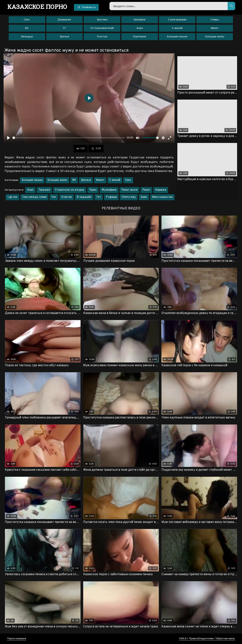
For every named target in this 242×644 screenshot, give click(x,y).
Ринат (146, 190)
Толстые (102, 37)
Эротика (102, 20)
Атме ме (67, 197)
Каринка (161, 190)
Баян (144, 197)
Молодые (27, 37)
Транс (93, 190)
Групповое (140, 37)
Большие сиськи (177, 37)
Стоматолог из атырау (70, 190)
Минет (215, 28)
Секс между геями (34, 197)
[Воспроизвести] (9, 138)
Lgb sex (12, 197)
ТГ (64, 28)
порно (37, 7)
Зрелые (64, 37)
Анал (140, 28)
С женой (177, 28)
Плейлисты (86, 7)
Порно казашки (17, 639)
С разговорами (177, 20)
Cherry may (129, 197)
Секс (27, 20)
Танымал (44, 190)
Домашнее (64, 20)
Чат (54, 197)
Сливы (215, 20)
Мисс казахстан (162, 197)
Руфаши (111, 197)
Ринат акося (129, 190)
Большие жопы (215, 37)
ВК (27, 28)
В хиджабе (84, 197)
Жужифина (109, 190)
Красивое (140, 20)
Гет (99, 197)
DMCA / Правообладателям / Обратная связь (207, 639)
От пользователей (102, 28)
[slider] (69, 138)
